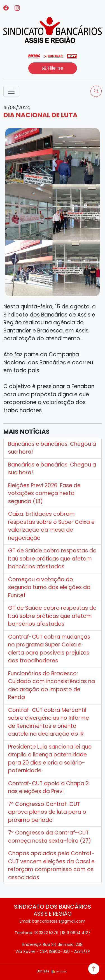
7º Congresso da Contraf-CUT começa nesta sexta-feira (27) (50, 837)
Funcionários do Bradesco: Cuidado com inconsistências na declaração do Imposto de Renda (52, 685)
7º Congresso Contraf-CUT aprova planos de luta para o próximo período (47, 812)
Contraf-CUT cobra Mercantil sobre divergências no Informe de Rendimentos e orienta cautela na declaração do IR (49, 722)
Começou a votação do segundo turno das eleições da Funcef (49, 587)
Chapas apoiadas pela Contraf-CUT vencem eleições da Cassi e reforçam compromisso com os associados (51, 865)
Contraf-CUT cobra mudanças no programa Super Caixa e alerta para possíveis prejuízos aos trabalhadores (49, 649)
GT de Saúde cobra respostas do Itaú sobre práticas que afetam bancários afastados (52, 559)
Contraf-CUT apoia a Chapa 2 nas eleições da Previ (48, 787)
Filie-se (53, 68)
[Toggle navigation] (11, 91)
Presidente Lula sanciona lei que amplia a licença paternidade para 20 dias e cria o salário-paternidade (50, 759)
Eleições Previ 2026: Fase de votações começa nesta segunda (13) (44, 493)
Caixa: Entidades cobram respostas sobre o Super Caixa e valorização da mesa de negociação (51, 526)
